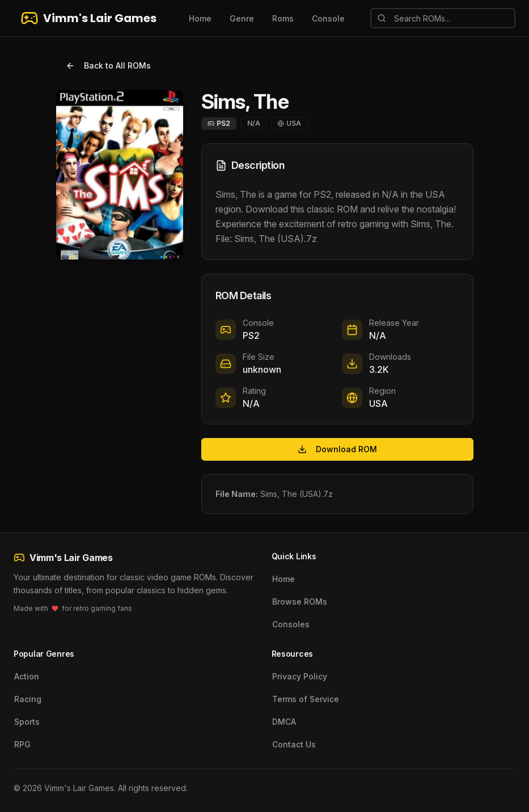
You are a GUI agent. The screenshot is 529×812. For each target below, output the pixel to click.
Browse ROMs (300, 601)
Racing (28, 699)
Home (200, 18)
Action (27, 676)
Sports (27, 722)
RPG (22, 744)
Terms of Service (306, 699)
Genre (242, 18)
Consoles (291, 624)
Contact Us (294, 744)
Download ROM (337, 449)
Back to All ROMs (108, 65)
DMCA (284, 722)
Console (328, 18)
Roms (283, 18)
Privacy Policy (300, 676)
